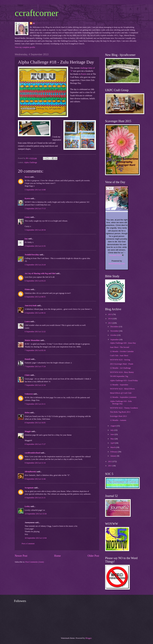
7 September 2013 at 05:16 (35, 350)
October (114, 335)
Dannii (27, 359)
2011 (110, 466)
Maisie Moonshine (32, 340)
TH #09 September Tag (119, 376)
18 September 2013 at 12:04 (36, 538)
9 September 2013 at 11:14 (35, 463)
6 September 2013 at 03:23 (35, 281)
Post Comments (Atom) (35, 562)
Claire (27, 375)
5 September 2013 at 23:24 (35, 265)
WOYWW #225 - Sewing (120, 360)
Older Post (93, 556)
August (113, 426)
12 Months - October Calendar (122, 351)
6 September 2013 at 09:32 (35, 313)
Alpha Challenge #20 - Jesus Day (123, 343)
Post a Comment (28, 544)
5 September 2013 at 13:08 (35, 190)
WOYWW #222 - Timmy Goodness (124, 408)
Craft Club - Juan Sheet (119, 356)
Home (57, 556)
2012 (110, 462)
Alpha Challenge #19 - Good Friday (124, 380)
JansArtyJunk (31, 306)
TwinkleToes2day (32, 255)
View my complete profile (25, 47)
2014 (110, 319)
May (112, 439)
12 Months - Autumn (118, 420)
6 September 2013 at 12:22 (35, 332)
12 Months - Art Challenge (120, 368)
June (112, 434)
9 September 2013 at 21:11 (35, 498)
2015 (110, 314)
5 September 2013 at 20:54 (35, 230)
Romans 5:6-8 (116, 255)
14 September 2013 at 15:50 (36, 514)
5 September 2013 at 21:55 (35, 246)
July (112, 430)
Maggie (28, 431)
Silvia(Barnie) (30, 472)
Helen (27, 413)
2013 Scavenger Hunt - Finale (122, 364)
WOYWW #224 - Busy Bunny (122, 372)
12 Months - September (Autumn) (123, 397)
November (115, 331)
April (113, 443)
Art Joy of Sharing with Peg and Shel (40, 273)
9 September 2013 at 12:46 (35, 479)
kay (26, 239)
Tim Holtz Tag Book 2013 (120, 412)
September (115, 340)
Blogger (88, 638)
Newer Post (21, 556)
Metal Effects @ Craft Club (121, 393)
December (115, 327)
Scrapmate (29, 488)
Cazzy (27, 217)
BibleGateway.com (117, 264)
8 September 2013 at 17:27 (35, 444)
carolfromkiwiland (32, 453)
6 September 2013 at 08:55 (35, 297)
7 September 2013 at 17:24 (35, 366)
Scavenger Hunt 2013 (118, 416)
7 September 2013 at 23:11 (35, 404)
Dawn (27, 177)
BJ (34, 23)
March (113, 447)
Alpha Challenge (30, 162)
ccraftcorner (37, 13)
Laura (27, 321)
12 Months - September (119, 385)
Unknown (29, 394)
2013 (110, 323)
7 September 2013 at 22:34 (35, 385)
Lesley (27, 506)
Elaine (27, 289)
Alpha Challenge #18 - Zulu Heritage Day (121, 402)
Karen (84, 74)
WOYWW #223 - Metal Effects (122, 389)
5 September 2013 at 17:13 (35, 209)
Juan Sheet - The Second (119, 347)
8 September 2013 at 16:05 (35, 423)
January (114, 456)
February (114, 452)
